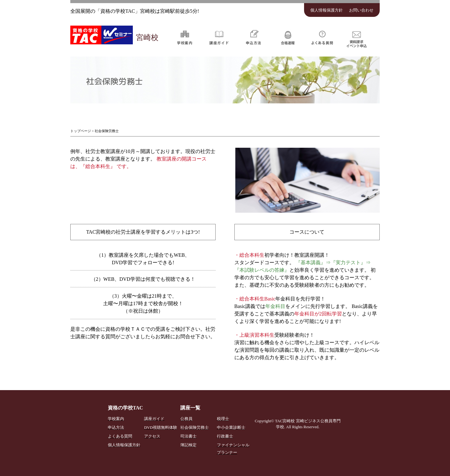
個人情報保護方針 (327, 10)
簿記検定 (188, 445)
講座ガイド (219, 37)
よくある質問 (322, 37)
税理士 (223, 419)
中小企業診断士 (231, 428)
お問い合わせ (361, 10)
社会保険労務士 (195, 428)
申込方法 (253, 37)
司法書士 (188, 436)
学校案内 (185, 37)
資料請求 (357, 37)
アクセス (152, 436)
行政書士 (225, 436)
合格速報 (288, 37)
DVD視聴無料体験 (161, 428)
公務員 (186, 419)
